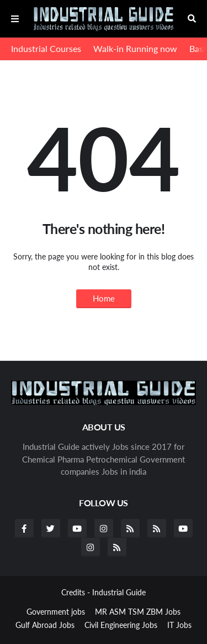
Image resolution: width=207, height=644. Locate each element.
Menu (15, 19)
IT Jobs (179, 625)
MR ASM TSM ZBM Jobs (138, 612)
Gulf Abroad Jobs (45, 625)
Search (192, 19)
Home (104, 298)
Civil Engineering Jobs (121, 625)
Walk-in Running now (135, 48)
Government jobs (56, 612)
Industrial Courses (46, 48)
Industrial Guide (119, 592)
